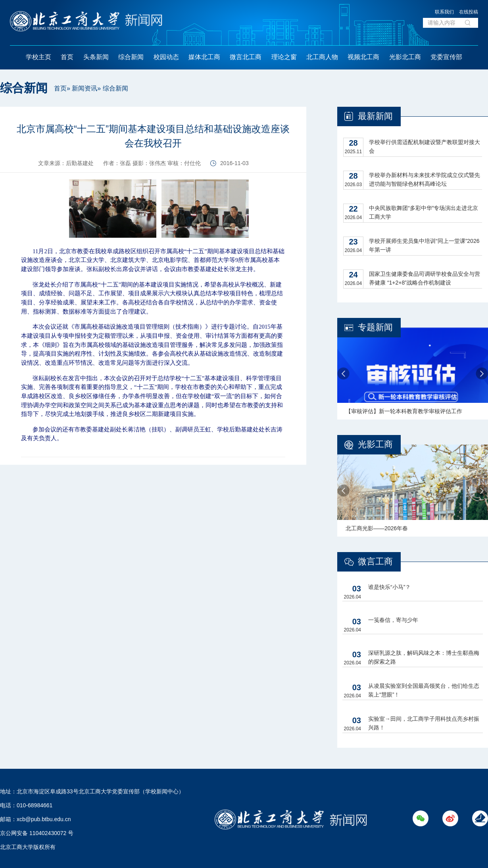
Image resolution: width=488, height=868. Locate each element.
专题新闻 (375, 327)
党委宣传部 (446, 57)
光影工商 (375, 444)
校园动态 (166, 57)
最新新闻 (375, 116)
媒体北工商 (204, 57)
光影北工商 (405, 57)
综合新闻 (131, 57)
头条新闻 (96, 57)
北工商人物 (322, 57)
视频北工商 (363, 57)
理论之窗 (284, 57)
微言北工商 (246, 57)
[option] (413, 373)
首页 (67, 57)
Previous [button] (343, 374)
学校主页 (38, 57)
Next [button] (482, 374)
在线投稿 (469, 12)
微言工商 (375, 561)
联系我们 (444, 12)
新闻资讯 (85, 88)
